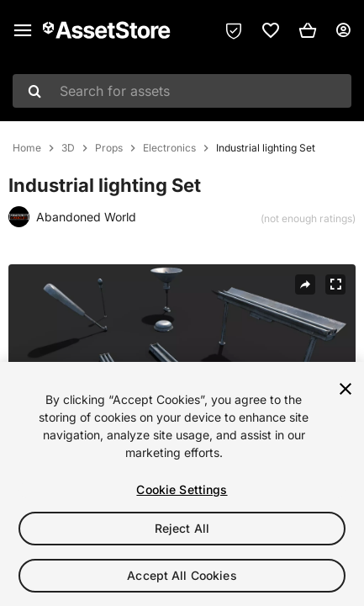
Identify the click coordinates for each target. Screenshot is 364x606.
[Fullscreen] (335, 284)
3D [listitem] (68, 148)
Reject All (182, 528)
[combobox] (182, 91)
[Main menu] (23, 30)
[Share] (305, 284)
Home (27, 148)
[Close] (346, 389)
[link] (271, 30)
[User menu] (343, 30)
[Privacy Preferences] (234, 30)
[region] (182, 484)
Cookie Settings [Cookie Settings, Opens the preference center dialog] (182, 489)
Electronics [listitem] (169, 148)
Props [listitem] (109, 148)
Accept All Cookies (182, 575)
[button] (308, 30)
